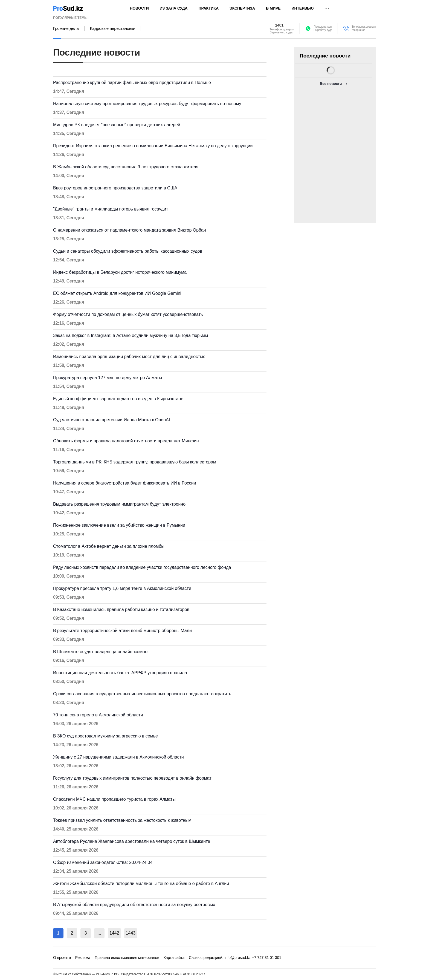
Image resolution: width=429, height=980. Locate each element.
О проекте (62, 958)
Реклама (83, 958)
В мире (273, 8)
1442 (114, 933)
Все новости (331, 84)
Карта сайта (174, 958)
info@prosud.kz (238, 958)
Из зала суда (174, 8)
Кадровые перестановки (113, 28)
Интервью (303, 8)
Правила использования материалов (127, 958)
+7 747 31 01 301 (267, 958)
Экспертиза (242, 8)
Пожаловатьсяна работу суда (323, 28)
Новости (139, 8)
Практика (209, 8)
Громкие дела (66, 28)
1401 (279, 25)
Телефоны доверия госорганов (364, 28)
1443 (131, 933)
